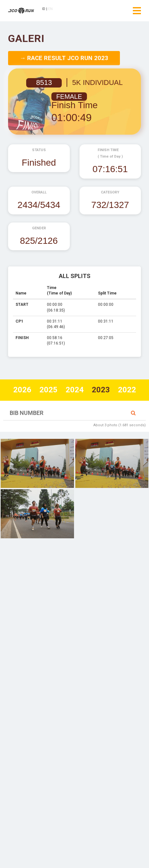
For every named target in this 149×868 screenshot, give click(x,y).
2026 (22, 390)
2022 (127, 390)
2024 (75, 390)
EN (50, 9)
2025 (48, 390)
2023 (101, 390)
